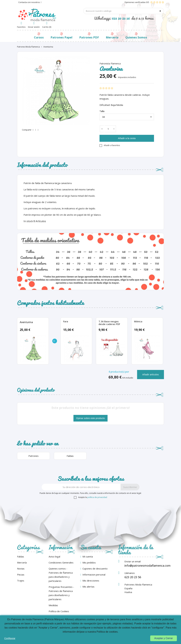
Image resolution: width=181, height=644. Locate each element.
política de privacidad (97, 497)
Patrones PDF (89, 37)
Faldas (21, 556)
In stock (28, 221)
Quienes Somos (136, 37)
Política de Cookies (59, 611)
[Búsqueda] (124, 11)
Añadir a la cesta (127, 138)
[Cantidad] (108, 129)
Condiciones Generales (61, 563)
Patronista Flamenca (110, 64)
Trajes (21, 581)
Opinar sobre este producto (90, 418)
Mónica (138, 322)
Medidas (53, 605)
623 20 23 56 (121, 18)
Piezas (21, 575)
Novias (21, 569)
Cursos (39, 37)
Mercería (112, 37)
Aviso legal (54, 556)
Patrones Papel (61, 37)
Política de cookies (107, 632)
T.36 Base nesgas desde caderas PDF (109, 323)
